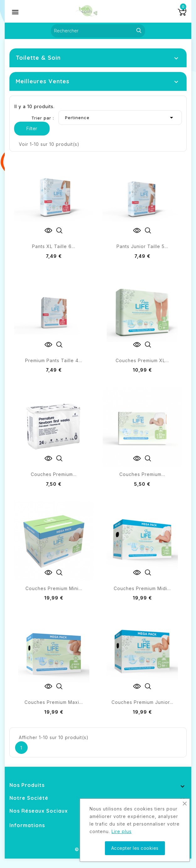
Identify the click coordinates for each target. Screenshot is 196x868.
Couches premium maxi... (54, 702)
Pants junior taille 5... (142, 246)
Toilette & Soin (38, 58)
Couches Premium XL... (142, 360)
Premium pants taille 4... (54, 360)
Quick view (59, 230)
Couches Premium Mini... (54, 588)
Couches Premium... (54, 474)
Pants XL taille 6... (54, 246)
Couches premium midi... (142, 588)
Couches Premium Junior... (142, 702)
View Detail (48, 230)
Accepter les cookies (135, 848)
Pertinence (120, 118)
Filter (32, 128)
